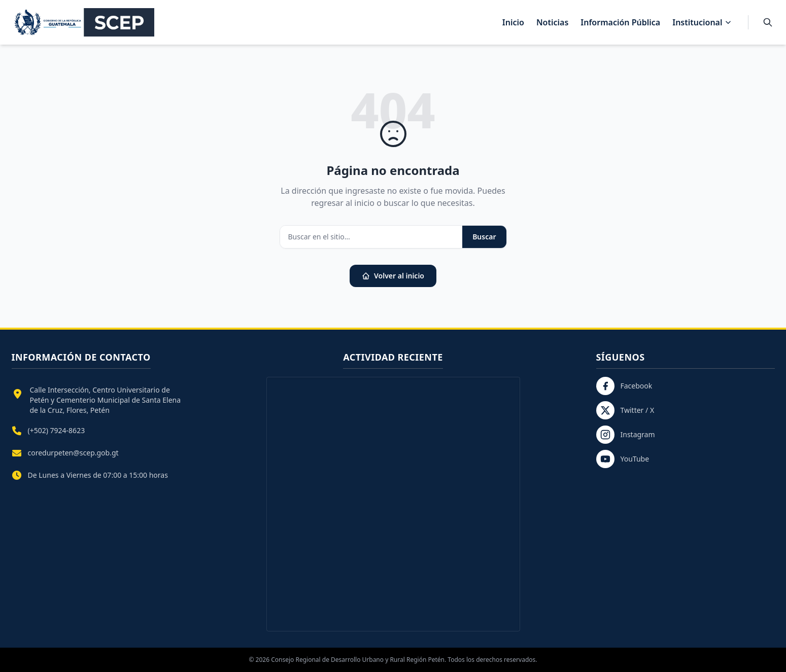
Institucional (702, 22)
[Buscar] (768, 22)
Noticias (552, 22)
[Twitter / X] (686, 410)
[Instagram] (686, 435)
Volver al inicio (393, 276)
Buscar (484, 237)
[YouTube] (686, 459)
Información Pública (620, 22)
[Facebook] (686, 386)
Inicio (513, 22)
